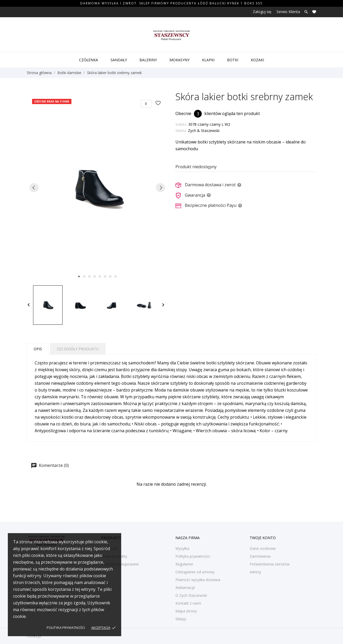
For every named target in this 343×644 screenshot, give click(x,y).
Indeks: (181, 124)
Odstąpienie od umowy (195, 572)
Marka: (181, 131)
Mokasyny (179, 60)
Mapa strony (186, 611)
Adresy (255, 572)
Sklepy (181, 619)
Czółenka (88, 60)
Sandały (119, 60)
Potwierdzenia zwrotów (270, 564)
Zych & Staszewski (204, 131)
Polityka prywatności (66, 628)
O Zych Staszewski (191, 595)
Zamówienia (260, 556)
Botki (233, 60)
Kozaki (257, 60)
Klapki (208, 60)
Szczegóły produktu (78, 349)
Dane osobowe (263, 548)
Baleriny (148, 60)
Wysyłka (182, 548)
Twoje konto (263, 538)
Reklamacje (185, 588)
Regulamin (184, 564)
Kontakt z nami (188, 603)
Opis (38, 349)
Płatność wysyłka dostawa (198, 580)
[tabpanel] (97, 188)
